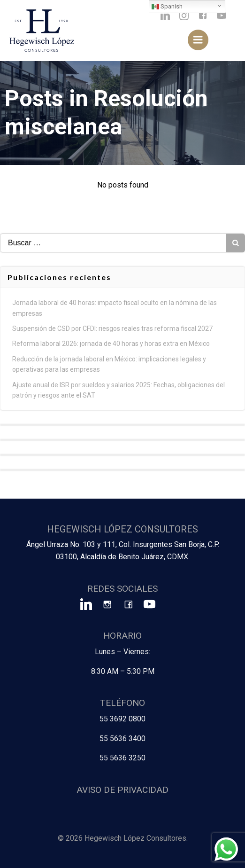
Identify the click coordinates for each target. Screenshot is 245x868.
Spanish (167, 7)
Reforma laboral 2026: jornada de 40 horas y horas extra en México (111, 344)
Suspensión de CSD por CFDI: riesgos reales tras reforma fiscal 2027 (112, 328)
